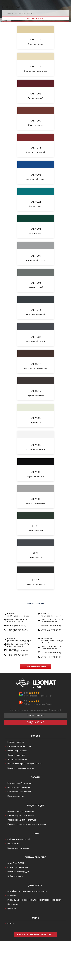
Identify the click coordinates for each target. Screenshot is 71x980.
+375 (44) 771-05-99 (18, 630)
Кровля (35, 737)
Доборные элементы (17, 759)
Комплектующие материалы (21, 768)
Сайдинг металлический (19, 839)
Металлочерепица (16, 742)
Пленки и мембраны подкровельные (24, 764)
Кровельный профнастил (19, 746)
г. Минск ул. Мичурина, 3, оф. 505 (18, 615)
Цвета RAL (12, 909)
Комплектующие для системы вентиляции (27, 824)
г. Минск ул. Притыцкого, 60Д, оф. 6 (19, 640)
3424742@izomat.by (18, 650)
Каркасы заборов (16, 796)
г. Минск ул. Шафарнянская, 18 (51, 615)
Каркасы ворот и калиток (19, 792)
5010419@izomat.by (51, 652)
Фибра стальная (15, 876)
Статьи (11, 924)
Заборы (35, 778)
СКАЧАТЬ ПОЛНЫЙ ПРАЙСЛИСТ (36, 935)
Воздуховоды (35, 806)
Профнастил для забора (19, 787)
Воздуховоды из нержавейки (21, 816)
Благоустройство (35, 858)
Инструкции (13, 904)
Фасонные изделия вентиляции (22, 820)
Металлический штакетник (20, 783)
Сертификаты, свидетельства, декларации (27, 891)
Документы (35, 886)
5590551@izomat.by (51, 626)
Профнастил (13, 844)
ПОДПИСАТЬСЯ (35, 722)
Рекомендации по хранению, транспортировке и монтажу (34, 900)
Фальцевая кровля (16, 755)
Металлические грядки (18, 872)
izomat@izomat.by (17, 626)
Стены (36, 834)
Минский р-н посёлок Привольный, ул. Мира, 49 (52, 641)
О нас (35, 918)
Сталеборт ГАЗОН (16, 863)
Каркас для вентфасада (18, 848)
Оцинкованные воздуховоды (21, 811)
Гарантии (12, 896)
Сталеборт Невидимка (18, 867)
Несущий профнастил (17, 751)
